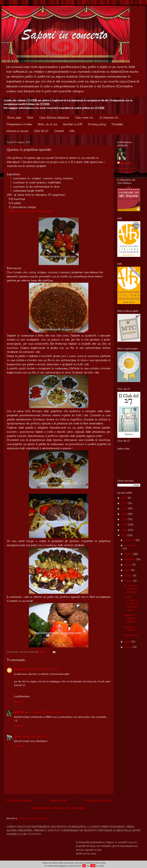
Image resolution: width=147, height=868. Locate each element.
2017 (125, 503)
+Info (93, 866)
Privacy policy (97, 124)
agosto (129, 565)
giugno (129, 575)
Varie (30, 118)
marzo (129, 647)
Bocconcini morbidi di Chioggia (131, 589)
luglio (128, 570)
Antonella (19, 712)
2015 (125, 514)
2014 (125, 519)
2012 (125, 530)
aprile (128, 642)
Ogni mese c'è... (84, 118)
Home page (14, 118)
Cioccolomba (131, 635)
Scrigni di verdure (130, 628)
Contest (59, 131)
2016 (125, 509)
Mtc (72, 131)
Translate (117, 124)
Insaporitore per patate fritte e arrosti (30, 211)
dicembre (130, 540)
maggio (129, 581)
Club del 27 (41, 131)
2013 (125, 525)
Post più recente (19, 800)
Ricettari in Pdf (73, 124)
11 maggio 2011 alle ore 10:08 (43, 669)
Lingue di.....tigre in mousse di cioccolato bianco (131, 603)
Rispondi (19, 701)
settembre (130, 559)
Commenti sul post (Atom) (33, 818)
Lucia (17, 736)
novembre (130, 545)
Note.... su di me (48, 124)
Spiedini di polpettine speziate (130, 618)
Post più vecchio (98, 800)
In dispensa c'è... (109, 118)
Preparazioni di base (19, 124)
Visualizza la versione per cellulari (59, 808)
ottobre (129, 554)
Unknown (20, 669)
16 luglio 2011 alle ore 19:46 (36, 736)
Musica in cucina (17, 131)
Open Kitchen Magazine (54, 118)
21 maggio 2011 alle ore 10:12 (45, 712)
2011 (124, 535)
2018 (125, 498)
